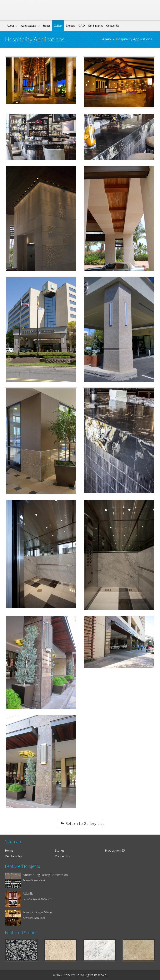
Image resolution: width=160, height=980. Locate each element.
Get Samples (96, 26)
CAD (82, 26)
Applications (28, 26)
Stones (47, 26)
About (10, 26)
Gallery (58, 26)
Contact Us (113, 26)
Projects (71, 26)
